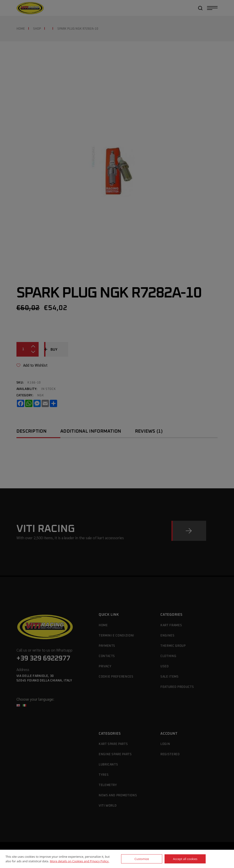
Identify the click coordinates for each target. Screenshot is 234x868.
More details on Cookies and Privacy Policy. (80, 861)
